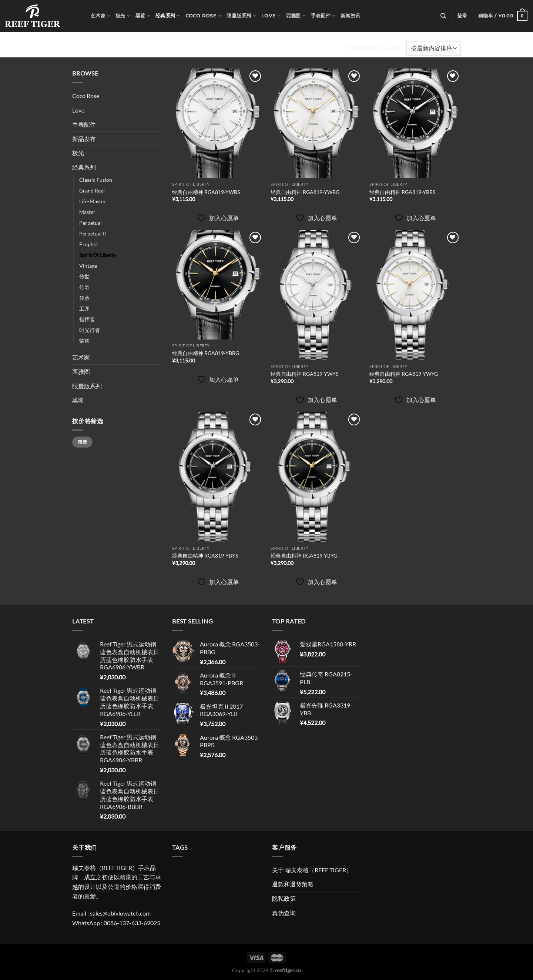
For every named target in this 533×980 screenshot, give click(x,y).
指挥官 (87, 319)
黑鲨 (143, 16)
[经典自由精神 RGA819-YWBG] (316, 123)
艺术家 (100, 16)
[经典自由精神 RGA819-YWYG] (415, 295)
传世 (84, 276)
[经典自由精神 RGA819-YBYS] (218, 477)
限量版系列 (241, 16)
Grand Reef (92, 190)
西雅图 (296, 16)
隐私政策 (284, 898)
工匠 (84, 309)
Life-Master (93, 201)
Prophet (89, 244)
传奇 (84, 287)
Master (87, 212)
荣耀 (84, 341)
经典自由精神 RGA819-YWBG (305, 192)
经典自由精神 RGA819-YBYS (205, 556)
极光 (123, 16)
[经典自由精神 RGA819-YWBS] (218, 123)
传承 (84, 298)
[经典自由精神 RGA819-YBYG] (316, 477)
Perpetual (90, 223)
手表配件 (323, 16)
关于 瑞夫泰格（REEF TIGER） (312, 870)
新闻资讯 (350, 16)
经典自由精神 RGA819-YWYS (304, 374)
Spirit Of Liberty (98, 255)
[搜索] (443, 16)
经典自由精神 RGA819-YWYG (404, 374)
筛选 (82, 442)
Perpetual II (93, 233)
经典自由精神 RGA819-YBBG (206, 353)
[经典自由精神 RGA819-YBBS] (415, 123)
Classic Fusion (96, 180)
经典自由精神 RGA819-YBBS (402, 192)
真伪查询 (284, 913)
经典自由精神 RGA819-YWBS (206, 192)
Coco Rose (204, 16)
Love (271, 16)
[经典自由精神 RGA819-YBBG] (218, 285)
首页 (79, 48)
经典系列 (168, 16)
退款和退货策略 (293, 884)
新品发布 (84, 139)
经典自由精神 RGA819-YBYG (304, 556)
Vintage (88, 266)
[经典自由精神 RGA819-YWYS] (316, 295)
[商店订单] (434, 48)
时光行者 (90, 330)
